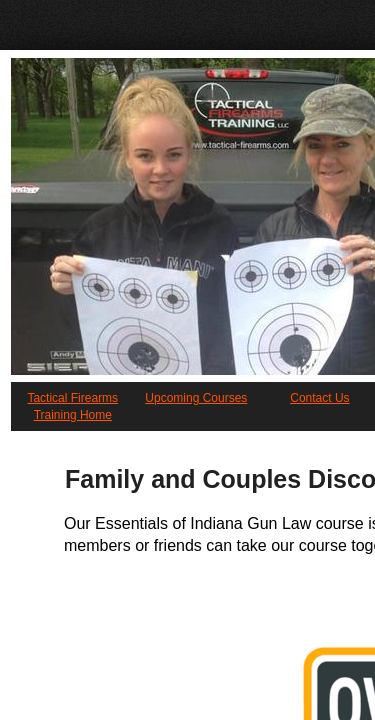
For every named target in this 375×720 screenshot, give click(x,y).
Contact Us (319, 398)
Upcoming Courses (196, 398)
